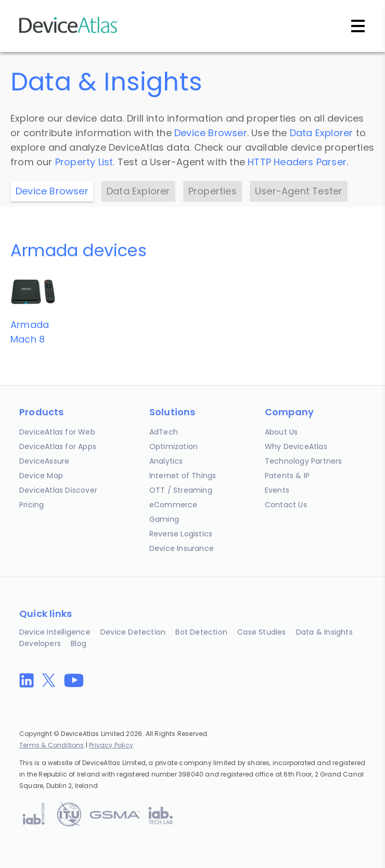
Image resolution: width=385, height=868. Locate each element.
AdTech (164, 432)
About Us (281, 432)
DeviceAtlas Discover (58, 490)
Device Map (41, 476)
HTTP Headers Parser (297, 162)
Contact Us (286, 505)
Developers (40, 643)
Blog (79, 643)
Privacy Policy (111, 745)
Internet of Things (183, 476)
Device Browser (211, 133)
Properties (213, 191)
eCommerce (174, 505)
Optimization (174, 446)
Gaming (164, 519)
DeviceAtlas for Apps (58, 446)
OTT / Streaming (181, 490)
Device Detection (133, 632)
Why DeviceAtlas (296, 446)
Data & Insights (324, 632)
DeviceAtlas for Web (57, 432)
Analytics (166, 461)
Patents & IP (287, 476)
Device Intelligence (55, 632)
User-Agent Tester (299, 191)
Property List (84, 162)
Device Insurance (182, 548)
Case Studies (261, 632)
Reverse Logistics (181, 534)
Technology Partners (304, 461)
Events (277, 490)
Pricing (31, 505)
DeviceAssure (44, 461)
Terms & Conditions (52, 745)
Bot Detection (201, 632)
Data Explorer (322, 133)
